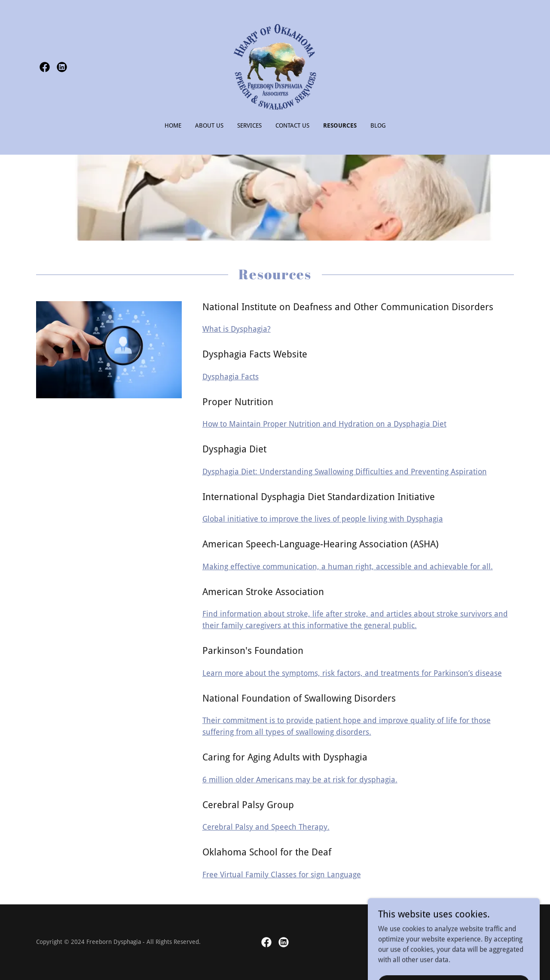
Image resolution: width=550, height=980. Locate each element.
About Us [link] (209, 125)
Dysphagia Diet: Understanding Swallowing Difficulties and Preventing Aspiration (345, 472)
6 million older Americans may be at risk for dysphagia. (300, 780)
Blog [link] (378, 125)
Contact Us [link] (292, 125)
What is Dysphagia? (237, 329)
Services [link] (249, 125)
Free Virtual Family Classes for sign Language (282, 875)
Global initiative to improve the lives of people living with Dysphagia (323, 519)
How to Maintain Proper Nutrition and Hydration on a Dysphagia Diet (324, 424)
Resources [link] (340, 125)
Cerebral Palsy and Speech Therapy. (266, 827)
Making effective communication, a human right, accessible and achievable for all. (348, 566)
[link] (45, 67)
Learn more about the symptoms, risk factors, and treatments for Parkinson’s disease (352, 673)
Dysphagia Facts (231, 377)
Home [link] (173, 125)
